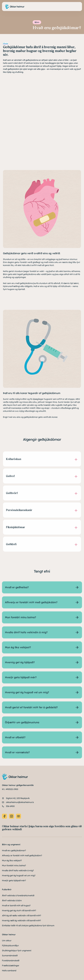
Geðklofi (11, 546)
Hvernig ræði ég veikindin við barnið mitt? (21, 920)
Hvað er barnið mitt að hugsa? (16, 905)
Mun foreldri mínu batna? (14, 865)
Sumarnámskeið (10, 955)
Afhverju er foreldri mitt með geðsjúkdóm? (22, 855)
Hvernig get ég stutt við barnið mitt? (19, 910)
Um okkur (7, 940)
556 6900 (10, 806)
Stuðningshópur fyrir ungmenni (17, 950)
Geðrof (10, 478)
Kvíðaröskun (14, 461)
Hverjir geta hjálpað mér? (14, 880)
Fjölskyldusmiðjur (10, 945)
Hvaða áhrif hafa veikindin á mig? (18, 870)
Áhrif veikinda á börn (12, 900)
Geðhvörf (12, 495)
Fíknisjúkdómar (15, 529)
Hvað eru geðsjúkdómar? (14, 850)
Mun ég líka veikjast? (12, 860)
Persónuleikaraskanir (19, 512)
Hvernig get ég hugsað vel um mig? (19, 875)
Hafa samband (9, 970)
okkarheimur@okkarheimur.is (20, 802)
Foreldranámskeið (11, 960)
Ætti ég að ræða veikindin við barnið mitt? (21, 915)
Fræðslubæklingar (11, 965)
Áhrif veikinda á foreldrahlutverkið (18, 895)
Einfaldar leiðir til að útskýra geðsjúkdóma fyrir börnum (28, 925)
